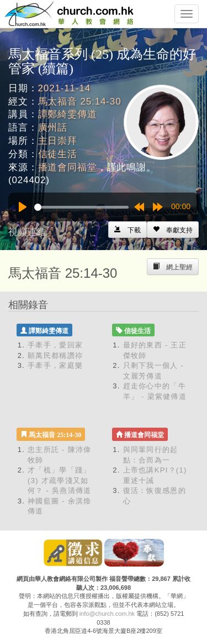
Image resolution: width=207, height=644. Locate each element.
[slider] (81, 207)
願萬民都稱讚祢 (55, 355)
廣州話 (53, 128)
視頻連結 (27, 232)
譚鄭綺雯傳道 (68, 114)
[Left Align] (173, 230)
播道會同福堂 (68, 167)
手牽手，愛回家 (55, 345)
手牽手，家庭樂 (55, 365)
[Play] (23, 207)
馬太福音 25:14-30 (80, 102)
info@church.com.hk (107, 614)
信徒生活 (58, 154)
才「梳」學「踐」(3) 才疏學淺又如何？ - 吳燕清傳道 (60, 480)
